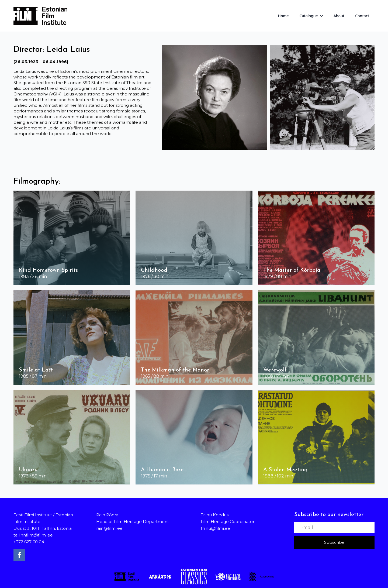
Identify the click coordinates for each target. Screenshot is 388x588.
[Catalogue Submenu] (323, 16)
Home (283, 16)
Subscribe (334, 542)
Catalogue (309, 16)
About (339, 16)
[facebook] (19, 555)
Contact (362, 16)
